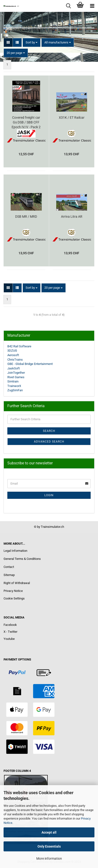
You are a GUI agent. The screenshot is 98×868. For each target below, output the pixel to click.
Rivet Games (16, 377)
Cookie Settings (14, 598)
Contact (9, 567)
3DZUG (12, 351)
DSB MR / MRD (26, 217)
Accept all (49, 832)
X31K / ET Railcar (72, 118)
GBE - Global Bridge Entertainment (30, 364)
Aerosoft (13, 355)
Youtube (9, 639)
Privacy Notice (13, 591)
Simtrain (13, 381)
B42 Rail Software (19, 346)
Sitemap (9, 575)
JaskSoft (14, 368)
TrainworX (14, 386)
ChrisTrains (15, 360)
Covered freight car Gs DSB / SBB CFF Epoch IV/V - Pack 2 (26, 122)
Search (49, 431)
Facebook (10, 625)
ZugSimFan (15, 390)
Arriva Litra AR (72, 217)
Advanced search (49, 442)
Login (49, 495)
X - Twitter (10, 632)
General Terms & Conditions (22, 559)
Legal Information (15, 551)
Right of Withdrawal (17, 583)
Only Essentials (49, 846)
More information (49, 859)
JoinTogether (16, 373)
